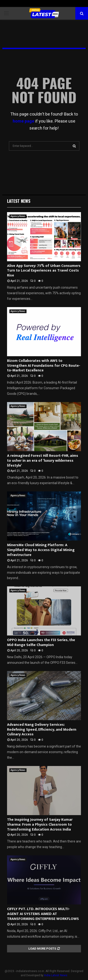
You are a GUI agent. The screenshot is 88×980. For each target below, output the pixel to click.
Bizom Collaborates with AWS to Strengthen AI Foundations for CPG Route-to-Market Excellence (44, 366)
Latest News (19, 201)
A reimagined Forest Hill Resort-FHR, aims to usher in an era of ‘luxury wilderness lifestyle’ (43, 461)
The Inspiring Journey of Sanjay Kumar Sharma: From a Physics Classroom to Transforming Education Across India (40, 825)
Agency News (18, 216)
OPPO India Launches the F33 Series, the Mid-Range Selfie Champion (41, 642)
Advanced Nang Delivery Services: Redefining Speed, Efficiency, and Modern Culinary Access (42, 730)
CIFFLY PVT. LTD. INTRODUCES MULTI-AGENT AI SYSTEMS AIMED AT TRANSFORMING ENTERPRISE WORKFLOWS (43, 914)
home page (23, 121)
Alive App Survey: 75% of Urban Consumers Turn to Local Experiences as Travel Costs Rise (44, 271)
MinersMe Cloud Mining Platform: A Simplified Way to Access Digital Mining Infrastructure (41, 550)
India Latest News (56, 975)
